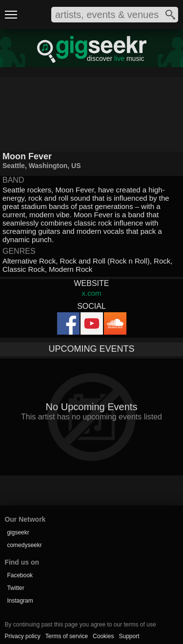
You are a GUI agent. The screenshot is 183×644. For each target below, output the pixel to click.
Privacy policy (22, 636)
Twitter (15, 588)
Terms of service (67, 636)
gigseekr (18, 532)
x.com (91, 293)
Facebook (20, 575)
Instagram (20, 601)
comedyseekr (24, 545)
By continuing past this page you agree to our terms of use (80, 625)
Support (129, 636)
